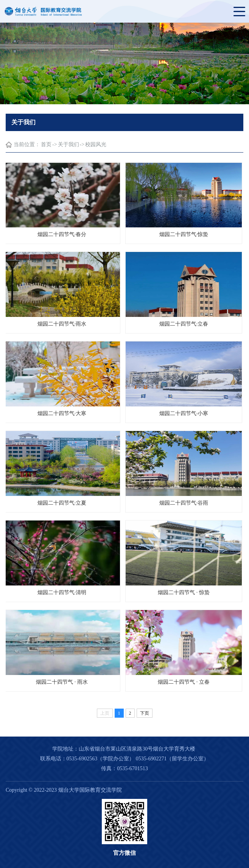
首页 (46, 144)
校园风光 (96, 144)
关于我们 (68, 144)
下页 (145, 713)
